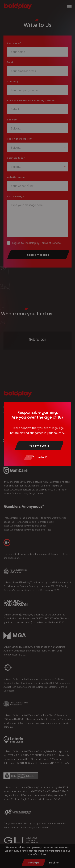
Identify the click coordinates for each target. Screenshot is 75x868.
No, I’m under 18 (37, 457)
